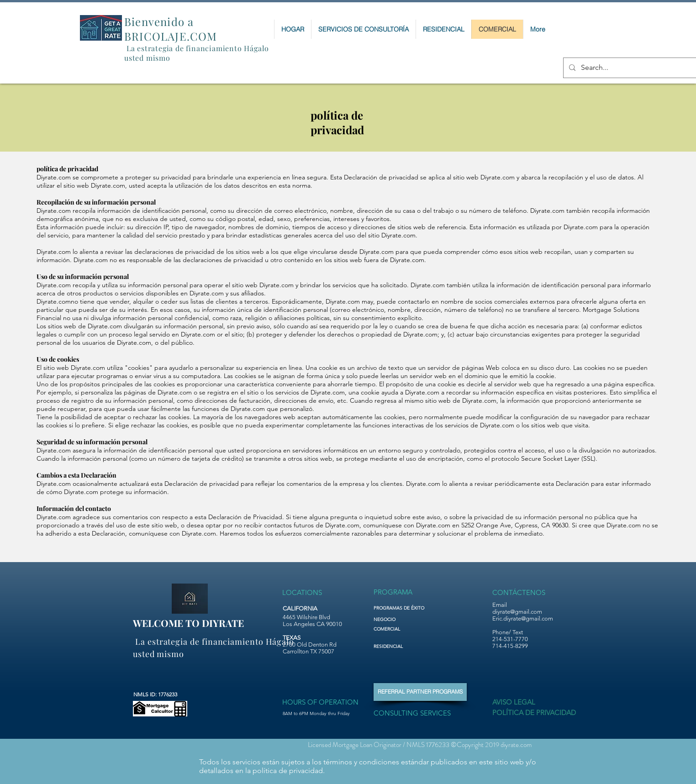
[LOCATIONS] (303, 592)
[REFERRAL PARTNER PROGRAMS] (420, 692)
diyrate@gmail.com (517, 612)
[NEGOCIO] (395, 620)
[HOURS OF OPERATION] (320, 702)
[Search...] (632, 68)
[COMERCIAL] (395, 629)
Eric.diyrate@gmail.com (523, 618)
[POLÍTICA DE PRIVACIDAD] (534, 713)
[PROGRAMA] (394, 592)
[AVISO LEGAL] (516, 702)
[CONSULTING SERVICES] (417, 713)
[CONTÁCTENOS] (519, 592)
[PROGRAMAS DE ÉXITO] (413, 608)
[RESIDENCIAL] (395, 646)
